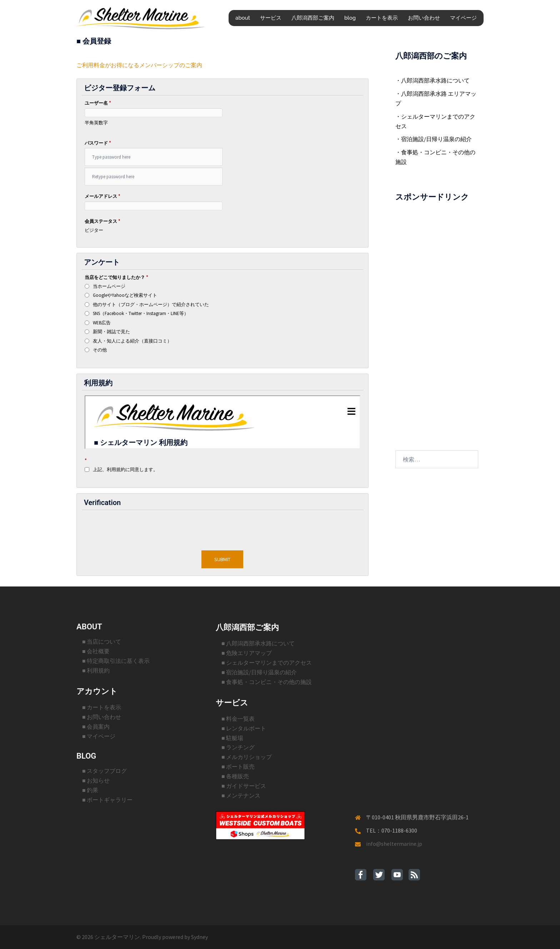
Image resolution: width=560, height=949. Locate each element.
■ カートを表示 (102, 707)
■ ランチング (238, 747)
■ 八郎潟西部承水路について (258, 643)
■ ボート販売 (238, 766)
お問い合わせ (424, 18)
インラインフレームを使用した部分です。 (222, 422)
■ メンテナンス (241, 795)
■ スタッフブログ (104, 771)
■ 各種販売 (235, 776)
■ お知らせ (96, 780)
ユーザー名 (98, 103)
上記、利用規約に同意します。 (125, 469)
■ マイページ (99, 736)
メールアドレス (102, 196)
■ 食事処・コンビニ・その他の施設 (267, 682)
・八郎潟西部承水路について (432, 80)
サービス (271, 18)
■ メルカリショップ (247, 757)
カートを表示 (382, 18)
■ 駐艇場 (232, 738)
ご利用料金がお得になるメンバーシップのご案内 (139, 65)
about (243, 18)
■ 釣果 (90, 790)
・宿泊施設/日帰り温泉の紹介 (434, 139)
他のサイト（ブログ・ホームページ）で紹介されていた (151, 304)
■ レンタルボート (244, 728)
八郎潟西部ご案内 (313, 18)
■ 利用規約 (96, 670)
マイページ (463, 18)
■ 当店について (102, 641)
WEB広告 (102, 323)
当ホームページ (109, 286)
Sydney (199, 937)
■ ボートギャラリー (107, 800)
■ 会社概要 (96, 651)
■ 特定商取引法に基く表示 (116, 661)
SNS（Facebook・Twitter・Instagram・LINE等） (141, 313)
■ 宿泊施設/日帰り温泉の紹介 (259, 672)
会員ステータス (102, 221)
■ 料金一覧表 (238, 719)
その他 (100, 350)
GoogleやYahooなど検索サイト (125, 295)
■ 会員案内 (96, 726)
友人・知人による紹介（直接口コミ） (132, 341)
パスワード (98, 143)
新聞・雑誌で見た (111, 332)
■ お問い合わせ (102, 717)
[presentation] (222, 528)
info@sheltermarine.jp (394, 844)
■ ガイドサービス (244, 786)
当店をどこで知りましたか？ (116, 277)
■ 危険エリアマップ (247, 653)
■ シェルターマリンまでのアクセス (267, 663)
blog (350, 18)
